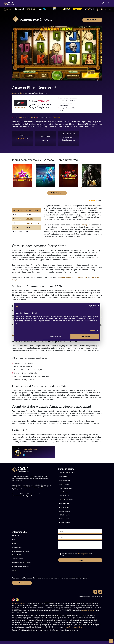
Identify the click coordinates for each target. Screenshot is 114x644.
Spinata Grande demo (68, 277)
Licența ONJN (17, 555)
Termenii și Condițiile (84, 554)
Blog (14, 540)
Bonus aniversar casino (66, 488)
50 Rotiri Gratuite (64, 503)
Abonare (22, 583)
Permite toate (85, 336)
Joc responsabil (17, 547)
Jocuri (22, 93)
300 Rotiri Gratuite (64, 515)
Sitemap (15, 570)
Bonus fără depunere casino (67, 473)
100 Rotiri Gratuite (64, 507)
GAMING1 (46, 140)
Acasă (14, 93)
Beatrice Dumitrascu (27, 117)
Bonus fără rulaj (63, 492)
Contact (15, 543)
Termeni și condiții (18, 559)
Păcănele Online (68, 138)
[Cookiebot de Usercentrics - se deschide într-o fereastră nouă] (91, 306)
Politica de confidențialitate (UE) (22, 563)
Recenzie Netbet (20, 108)
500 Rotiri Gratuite (64, 523)
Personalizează (57, 336)
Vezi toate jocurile (57, 193)
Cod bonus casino (64, 477)
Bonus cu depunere (64, 480)
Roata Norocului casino (66, 500)
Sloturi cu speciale (68, 140)
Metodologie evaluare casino (21, 551)
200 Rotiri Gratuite (64, 511)
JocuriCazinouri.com (19, 603)
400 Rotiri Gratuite (64, 519)
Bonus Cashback (64, 496)
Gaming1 (84, 225)
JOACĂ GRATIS (92, 20)
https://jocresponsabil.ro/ (74, 627)
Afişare (93, 330)
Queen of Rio (82, 277)
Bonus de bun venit (64, 484)
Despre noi (15, 536)
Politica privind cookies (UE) (21, 566)
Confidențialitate (97, 596)
